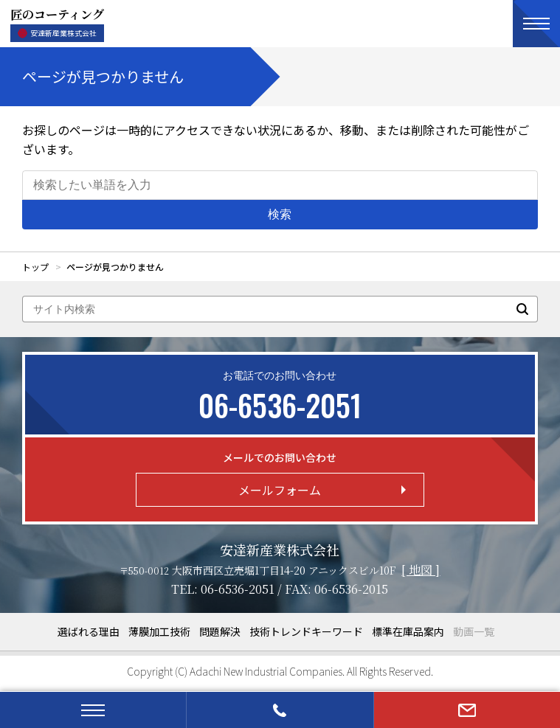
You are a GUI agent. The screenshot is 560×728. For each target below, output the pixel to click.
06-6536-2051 (238, 589)
